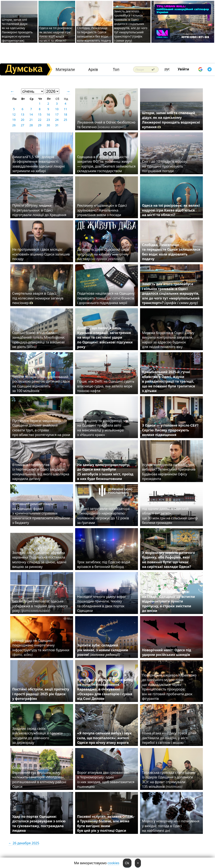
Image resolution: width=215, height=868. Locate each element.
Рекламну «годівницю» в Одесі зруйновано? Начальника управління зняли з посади (102, 210)
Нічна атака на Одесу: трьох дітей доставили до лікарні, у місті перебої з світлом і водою (169, 738)
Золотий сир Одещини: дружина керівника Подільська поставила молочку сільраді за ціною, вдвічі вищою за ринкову (39, 560)
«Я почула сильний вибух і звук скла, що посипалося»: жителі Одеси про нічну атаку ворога (104, 738)
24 (57, 120)
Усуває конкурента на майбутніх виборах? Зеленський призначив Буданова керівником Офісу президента (169, 472)
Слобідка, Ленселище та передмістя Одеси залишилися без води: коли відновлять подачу (94, 34)
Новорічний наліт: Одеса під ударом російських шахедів (167, 652)
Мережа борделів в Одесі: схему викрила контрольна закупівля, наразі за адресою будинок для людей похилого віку (168, 340)
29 (40, 125)
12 (14, 114)
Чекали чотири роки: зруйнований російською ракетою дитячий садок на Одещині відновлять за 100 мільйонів (41, 384)
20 (22, 120)
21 (31, 120)
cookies (113, 863)
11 (65, 109)
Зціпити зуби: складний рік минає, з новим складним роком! (103, 650)
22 (40, 120)
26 (14, 125)
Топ (116, 69)
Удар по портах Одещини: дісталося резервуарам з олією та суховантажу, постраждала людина (39, 824)
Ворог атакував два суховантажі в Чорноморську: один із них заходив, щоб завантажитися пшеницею (106, 780)
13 (22, 114)
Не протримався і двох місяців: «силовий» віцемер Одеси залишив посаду (41, 254)
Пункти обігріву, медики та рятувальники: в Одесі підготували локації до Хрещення (39, 210)
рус (167, 69)
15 (40, 114)
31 (57, 125)
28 (31, 125)
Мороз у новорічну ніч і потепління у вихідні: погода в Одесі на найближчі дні (171, 826)
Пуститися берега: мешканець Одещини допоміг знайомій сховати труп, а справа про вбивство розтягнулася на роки (41, 428)
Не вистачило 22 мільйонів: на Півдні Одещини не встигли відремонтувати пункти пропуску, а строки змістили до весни (169, 601)
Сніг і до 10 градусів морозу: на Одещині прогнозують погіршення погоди (165, 166)
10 (57, 109)
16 (48, 114)
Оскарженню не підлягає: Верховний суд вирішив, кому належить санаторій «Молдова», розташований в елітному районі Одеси (39, 777)
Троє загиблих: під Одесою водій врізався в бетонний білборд (104, 564)
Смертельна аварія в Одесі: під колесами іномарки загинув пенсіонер (38, 298)
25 (65, 120)
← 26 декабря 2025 (24, 843)
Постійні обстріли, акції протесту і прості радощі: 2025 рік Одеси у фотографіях (41, 694)
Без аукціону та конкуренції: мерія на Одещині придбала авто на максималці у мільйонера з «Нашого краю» (105, 428)
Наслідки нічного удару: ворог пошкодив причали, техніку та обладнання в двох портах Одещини (102, 604)
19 (14, 120)
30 (48, 125)
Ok (127, 863)
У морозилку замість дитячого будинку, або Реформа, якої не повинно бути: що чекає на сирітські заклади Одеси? (169, 560)
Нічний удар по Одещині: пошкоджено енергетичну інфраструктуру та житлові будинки (41, 648)
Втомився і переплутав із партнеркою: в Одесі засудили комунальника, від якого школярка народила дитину (41, 472)
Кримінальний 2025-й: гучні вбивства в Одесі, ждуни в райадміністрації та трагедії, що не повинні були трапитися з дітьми (169, 381)
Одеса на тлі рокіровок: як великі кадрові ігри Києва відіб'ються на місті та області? (56, 34)
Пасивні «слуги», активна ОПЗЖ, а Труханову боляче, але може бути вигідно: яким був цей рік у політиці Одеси (106, 824)
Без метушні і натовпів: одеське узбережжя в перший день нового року (40, 606)
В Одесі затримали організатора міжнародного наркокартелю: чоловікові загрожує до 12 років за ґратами (104, 516)
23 (48, 120)
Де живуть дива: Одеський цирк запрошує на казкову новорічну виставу (103, 254)
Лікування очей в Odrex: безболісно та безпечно (106, 125)
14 (31, 114)
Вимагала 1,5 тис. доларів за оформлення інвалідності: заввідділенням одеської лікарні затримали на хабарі (39, 164)
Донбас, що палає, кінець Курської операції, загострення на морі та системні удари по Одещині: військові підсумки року (105, 337)
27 (22, 125)
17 (57, 114)
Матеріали (65, 69)
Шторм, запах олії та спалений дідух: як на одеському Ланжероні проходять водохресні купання (171, 120)
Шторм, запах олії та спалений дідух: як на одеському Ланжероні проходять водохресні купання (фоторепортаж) (17, 30)
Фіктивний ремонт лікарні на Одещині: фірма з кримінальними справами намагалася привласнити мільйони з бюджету (41, 513)
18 (65, 114)
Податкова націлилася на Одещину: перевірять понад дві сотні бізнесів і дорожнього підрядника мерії (106, 298)
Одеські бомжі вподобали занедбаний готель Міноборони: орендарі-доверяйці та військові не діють (39, 340)
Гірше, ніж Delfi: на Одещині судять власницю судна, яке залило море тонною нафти (106, 386)
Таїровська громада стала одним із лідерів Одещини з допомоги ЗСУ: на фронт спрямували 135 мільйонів (169, 780)
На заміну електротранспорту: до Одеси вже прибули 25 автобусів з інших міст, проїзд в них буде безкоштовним (105, 472)
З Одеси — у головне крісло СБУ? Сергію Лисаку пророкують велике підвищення (170, 430)
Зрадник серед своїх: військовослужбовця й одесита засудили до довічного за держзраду (38, 736)
